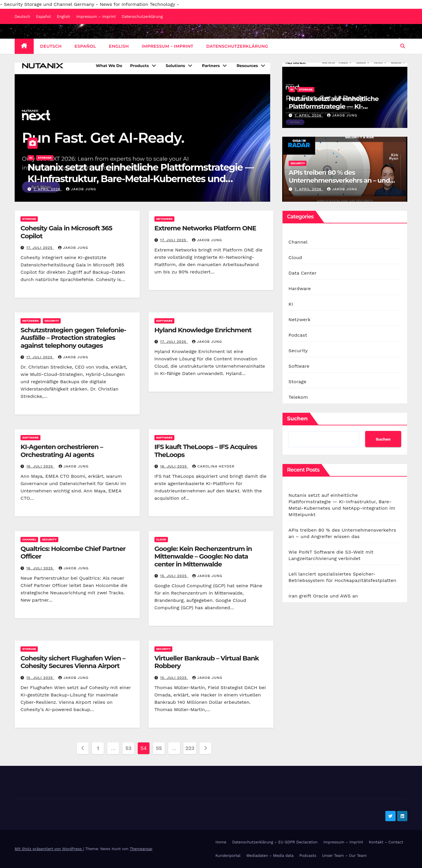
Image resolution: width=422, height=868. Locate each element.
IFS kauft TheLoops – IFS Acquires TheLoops (206, 451)
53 (128, 748)
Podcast (298, 335)
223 (190, 748)
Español (43, 17)
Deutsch (22, 17)
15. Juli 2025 (174, 576)
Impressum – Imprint (96, 17)
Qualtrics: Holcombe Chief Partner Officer (73, 553)
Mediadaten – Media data (270, 856)
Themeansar (141, 849)
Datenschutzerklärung (142, 17)
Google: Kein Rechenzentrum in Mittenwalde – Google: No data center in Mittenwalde (203, 557)
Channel (29, 539)
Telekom (298, 397)
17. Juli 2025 (40, 248)
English (64, 17)
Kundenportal (228, 856)
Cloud (161, 539)
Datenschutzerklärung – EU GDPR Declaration (275, 842)
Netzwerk (165, 219)
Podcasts (308, 856)
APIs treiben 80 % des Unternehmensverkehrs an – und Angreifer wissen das (339, 180)
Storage (45, 158)
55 (159, 748)
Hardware (300, 289)
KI (31, 158)
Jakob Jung (81, 189)
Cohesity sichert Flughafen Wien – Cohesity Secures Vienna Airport (73, 662)
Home (221, 842)
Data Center (302, 273)
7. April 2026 (48, 189)
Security (298, 163)
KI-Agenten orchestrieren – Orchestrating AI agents (62, 451)
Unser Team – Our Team (344, 856)
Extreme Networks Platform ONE (205, 228)
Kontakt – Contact (386, 842)
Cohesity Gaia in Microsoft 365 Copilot (66, 232)
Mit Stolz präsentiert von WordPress (49, 849)
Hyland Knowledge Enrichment (203, 330)
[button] (403, 46)
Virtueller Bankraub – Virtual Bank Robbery (207, 662)
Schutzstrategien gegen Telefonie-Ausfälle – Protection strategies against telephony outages (73, 338)
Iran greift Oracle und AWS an (323, 596)
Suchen (297, 419)
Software (164, 321)
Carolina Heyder (213, 466)
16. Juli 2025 (40, 466)
